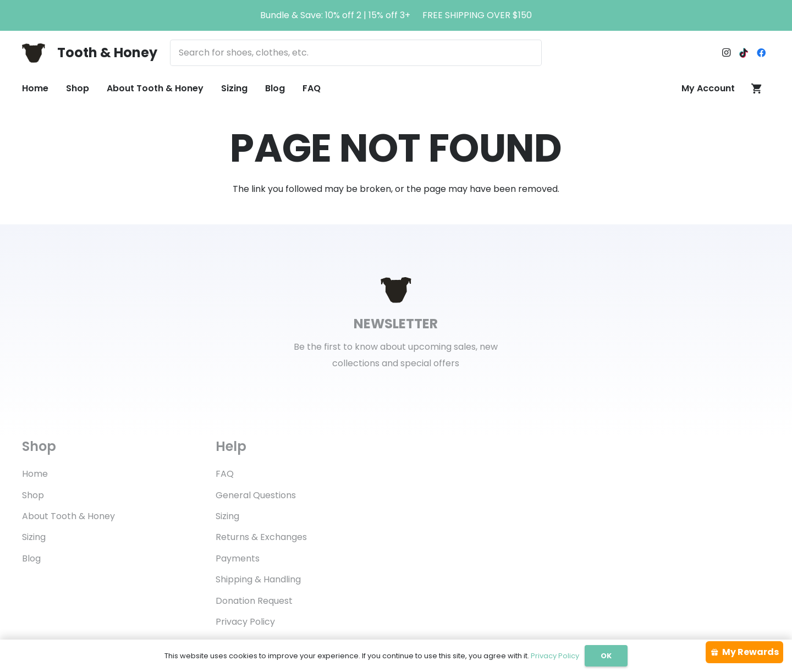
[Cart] (757, 89)
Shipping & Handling (258, 579)
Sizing (34, 537)
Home (35, 474)
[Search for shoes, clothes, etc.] (356, 53)
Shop (33, 495)
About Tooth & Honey (68, 516)
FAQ (225, 474)
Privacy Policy (245, 622)
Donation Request (254, 601)
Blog (31, 558)
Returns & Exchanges (261, 537)
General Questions (256, 495)
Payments (238, 558)
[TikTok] (744, 53)
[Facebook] (761, 53)
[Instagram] (726, 53)
